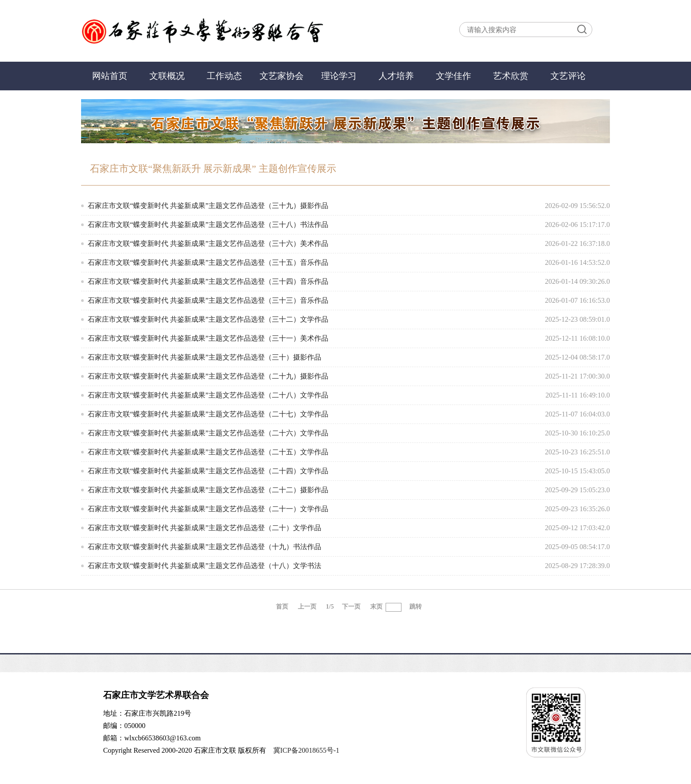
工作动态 (224, 76)
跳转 (416, 607)
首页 (282, 607)
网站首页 (110, 76)
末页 (376, 607)
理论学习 (339, 76)
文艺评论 (568, 76)
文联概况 (167, 76)
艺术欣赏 (511, 76)
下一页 (351, 607)
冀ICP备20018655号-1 (306, 750)
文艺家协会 (282, 76)
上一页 (307, 607)
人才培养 (396, 76)
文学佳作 (453, 76)
